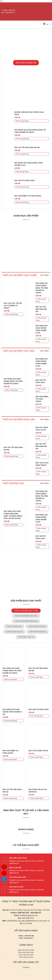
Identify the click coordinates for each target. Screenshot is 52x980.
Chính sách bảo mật (26, 957)
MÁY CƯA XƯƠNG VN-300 (38, 751)
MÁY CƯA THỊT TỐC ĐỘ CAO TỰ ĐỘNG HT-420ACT (13, 306)
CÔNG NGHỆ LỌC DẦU (37, 626)
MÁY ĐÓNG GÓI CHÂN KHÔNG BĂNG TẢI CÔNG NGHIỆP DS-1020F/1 (42, 288)
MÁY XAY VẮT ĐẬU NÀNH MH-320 (41, 446)
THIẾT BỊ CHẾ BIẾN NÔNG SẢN (26, 621)
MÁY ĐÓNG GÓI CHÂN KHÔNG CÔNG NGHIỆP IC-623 (13, 712)
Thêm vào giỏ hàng (22, 121)
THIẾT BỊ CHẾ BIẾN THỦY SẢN (26, 616)
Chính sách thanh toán (26, 952)
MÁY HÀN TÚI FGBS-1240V (25, 180)
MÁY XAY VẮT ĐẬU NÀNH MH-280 (27, 147)
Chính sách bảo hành (26, 955)
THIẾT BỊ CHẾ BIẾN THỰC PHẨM (26, 611)
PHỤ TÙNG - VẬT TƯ (26, 637)
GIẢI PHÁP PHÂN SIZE (38, 632)
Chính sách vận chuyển (26, 950)
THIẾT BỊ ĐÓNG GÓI (14, 626)
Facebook (26, 967)
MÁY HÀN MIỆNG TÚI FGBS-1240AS (28, 196)
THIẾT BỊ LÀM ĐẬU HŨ (14, 632)
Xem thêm (45, 275)
